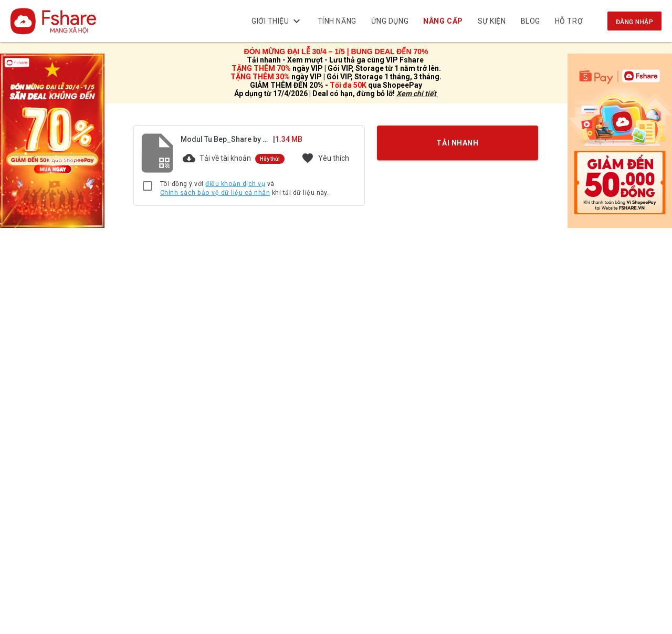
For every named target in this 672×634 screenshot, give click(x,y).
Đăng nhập (634, 22)
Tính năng (337, 21)
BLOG (531, 21)
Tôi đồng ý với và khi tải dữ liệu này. (244, 189)
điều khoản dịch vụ (235, 184)
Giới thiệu (277, 21)
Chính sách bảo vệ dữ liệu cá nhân (215, 193)
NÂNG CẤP (443, 21)
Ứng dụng (390, 21)
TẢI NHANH (458, 142)
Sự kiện (492, 21)
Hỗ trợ (569, 21)
